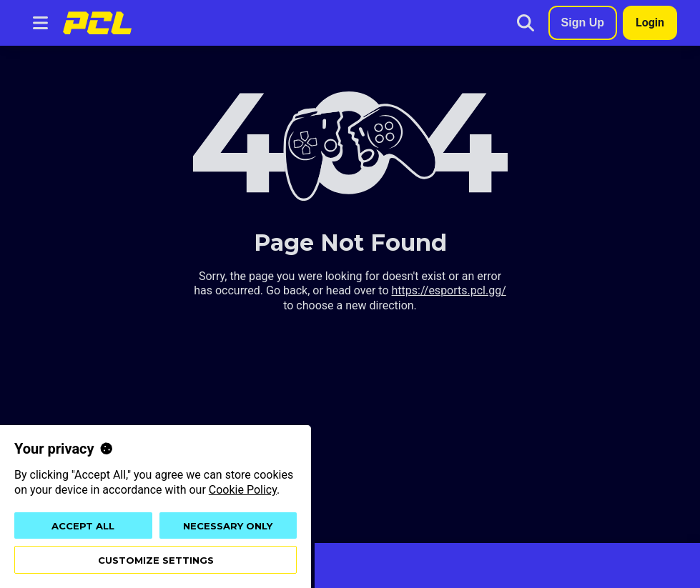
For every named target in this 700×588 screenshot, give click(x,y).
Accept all (83, 526)
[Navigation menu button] (40, 23)
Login (650, 23)
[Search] (526, 23)
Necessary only (228, 526)
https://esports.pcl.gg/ (449, 290)
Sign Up (583, 23)
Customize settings (156, 560)
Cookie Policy (243, 490)
